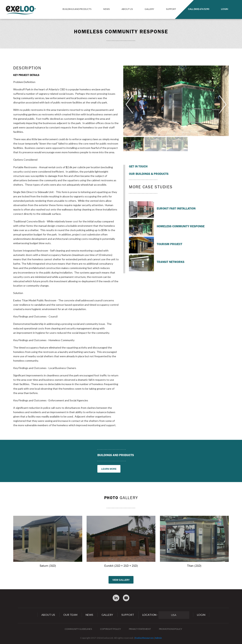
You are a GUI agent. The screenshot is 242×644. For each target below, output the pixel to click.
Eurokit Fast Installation (176, 209)
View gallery (121, 580)
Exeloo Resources (144, 638)
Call (199, 9)
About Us (127, 9)
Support (171, 9)
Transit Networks (171, 262)
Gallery (149, 9)
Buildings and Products (77, 9)
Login (225, 9)
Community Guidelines (78, 629)
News (106, 9)
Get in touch (138, 166)
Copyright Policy (110, 629)
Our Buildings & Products (149, 174)
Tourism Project (169, 244)
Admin (158, 638)
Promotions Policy (171, 629)
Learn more (109, 469)
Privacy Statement (140, 629)
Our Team (70, 615)
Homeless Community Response (181, 226)
